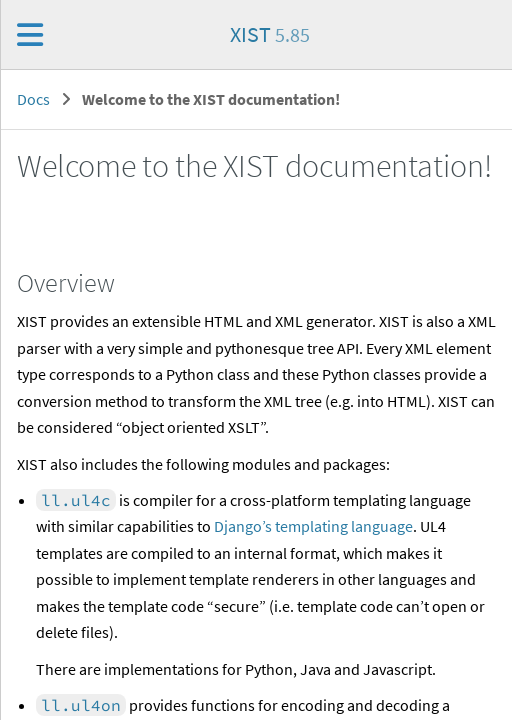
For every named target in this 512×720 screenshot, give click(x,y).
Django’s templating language (313, 526)
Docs (33, 99)
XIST (270, 34)
